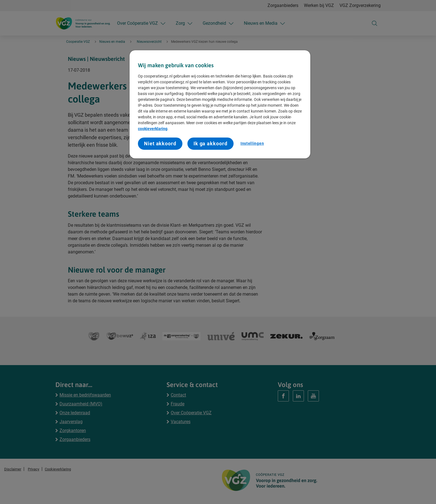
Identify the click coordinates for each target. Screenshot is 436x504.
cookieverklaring (153, 129)
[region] (220, 104)
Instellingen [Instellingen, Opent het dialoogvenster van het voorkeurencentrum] (252, 143)
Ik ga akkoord (210, 144)
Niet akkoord (160, 144)
